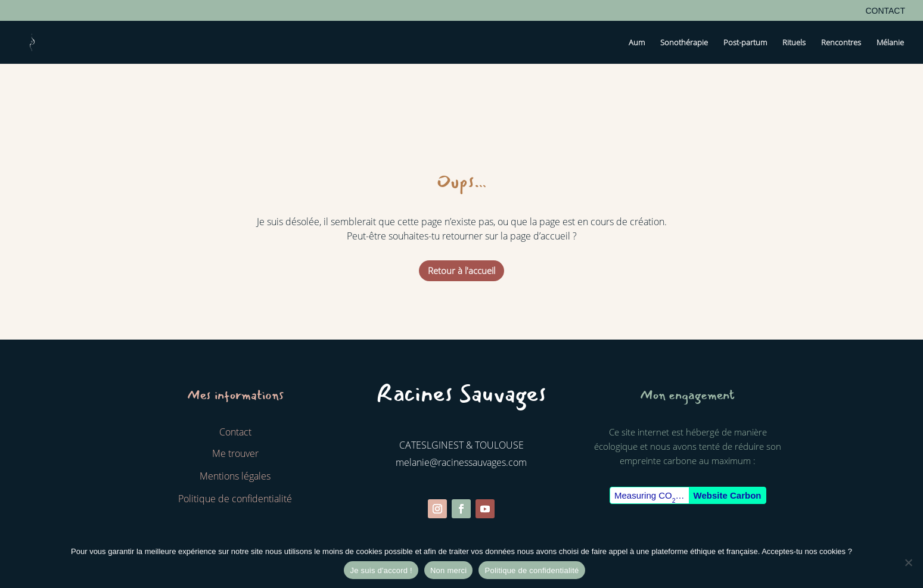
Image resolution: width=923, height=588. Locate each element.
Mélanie (890, 43)
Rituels (794, 43)
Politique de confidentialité (532, 570)
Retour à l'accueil (462, 270)
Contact (885, 11)
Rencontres (841, 43)
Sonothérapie (684, 43)
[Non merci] (908, 562)
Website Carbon (728, 495)
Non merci (449, 570)
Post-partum (745, 43)
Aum (637, 43)
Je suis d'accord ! (381, 570)
